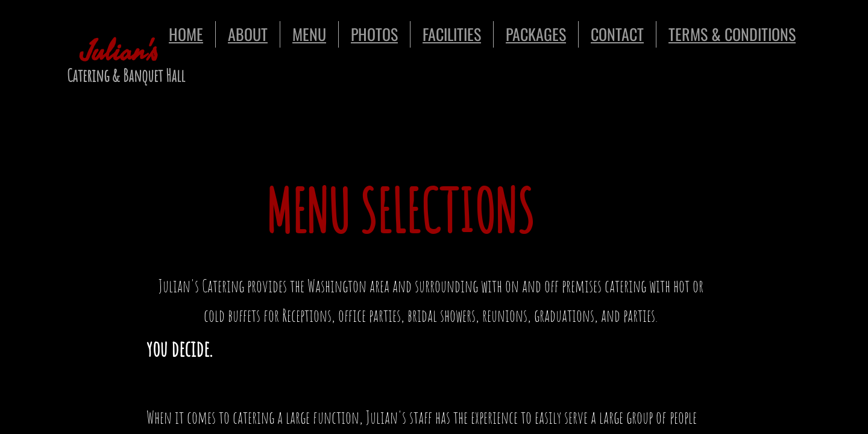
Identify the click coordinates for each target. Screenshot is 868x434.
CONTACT (617, 34)
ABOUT (248, 34)
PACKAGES (536, 34)
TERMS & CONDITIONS (732, 34)
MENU (309, 34)
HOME (186, 34)
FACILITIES (452, 34)
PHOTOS (374, 34)
